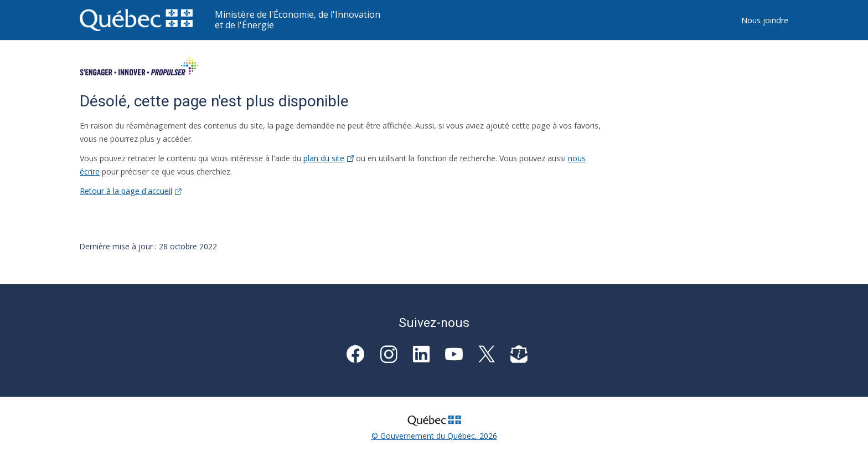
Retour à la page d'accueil (131, 191)
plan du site (329, 158)
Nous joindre (765, 20)
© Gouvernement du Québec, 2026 (434, 436)
